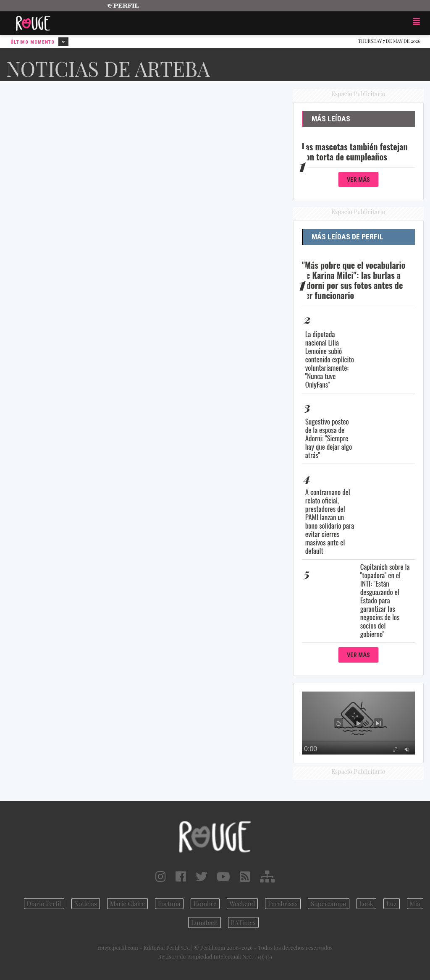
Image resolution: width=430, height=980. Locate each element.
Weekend (243, 904)
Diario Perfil (44, 904)
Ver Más (358, 180)
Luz (392, 904)
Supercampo (329, 904)
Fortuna (169, 904)
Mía (415, 904)
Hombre (205, 904)
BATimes (243, 922)
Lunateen (204, 922)
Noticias (86, 904)
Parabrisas (283, 904)
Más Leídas (331, 119)
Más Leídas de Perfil (347, 237)
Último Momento (39, 42)
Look (366, 904)
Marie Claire (127, 904)
